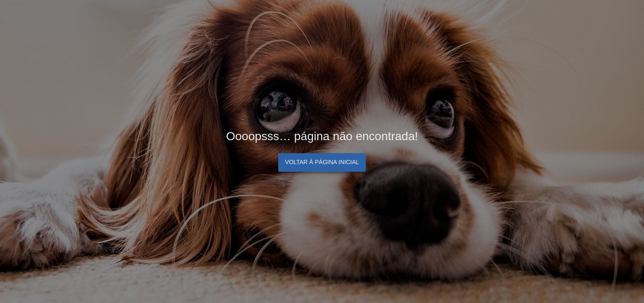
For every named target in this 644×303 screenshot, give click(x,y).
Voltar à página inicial (322, 162)
